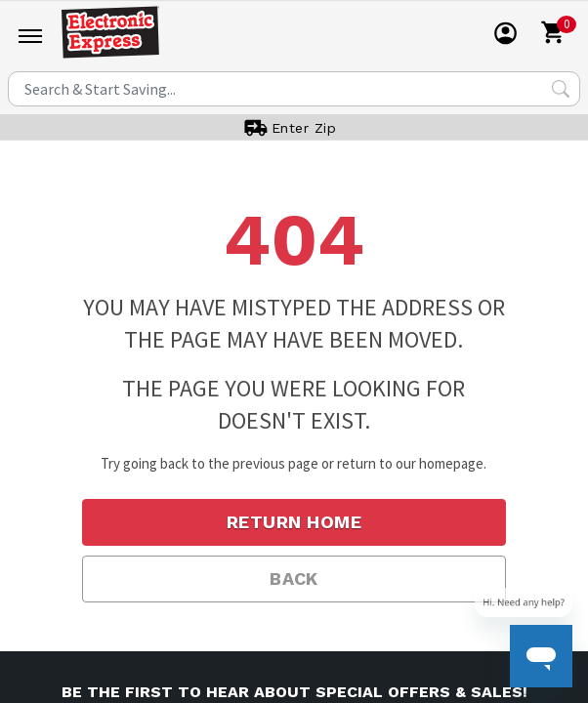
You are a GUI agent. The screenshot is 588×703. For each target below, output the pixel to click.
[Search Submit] (561, 89)
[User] (506, 33)
